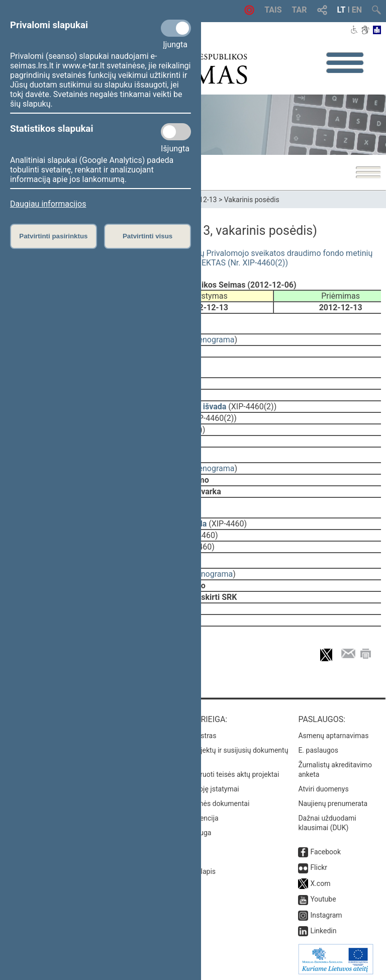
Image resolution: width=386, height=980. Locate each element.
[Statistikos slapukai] (176, 132)
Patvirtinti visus (148, 236)
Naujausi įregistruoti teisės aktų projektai (216, 774)
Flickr (319, 867)
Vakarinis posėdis (252, 200)
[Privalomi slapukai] (176, 28)
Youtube (323, 899)
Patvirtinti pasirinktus (53, 236)
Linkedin (323, 931)
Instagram (326, 915)
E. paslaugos (318, 750)
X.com (320, 883)
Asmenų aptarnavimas (333, 736)
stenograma (213, 340)
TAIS (273, 10)
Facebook (325, 852)
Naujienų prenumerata (333, 804)
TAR (300, 10)
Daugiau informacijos (48, 204)
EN (357, 10)
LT (342, 10)
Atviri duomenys (323, 789)
